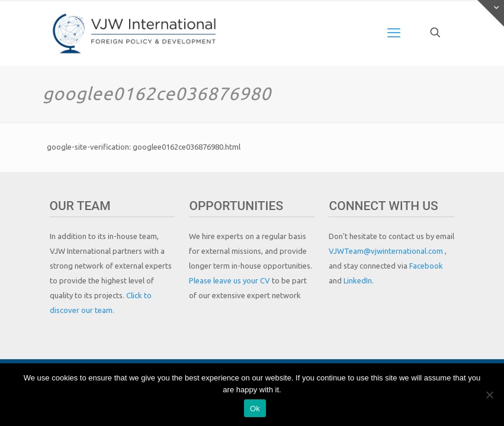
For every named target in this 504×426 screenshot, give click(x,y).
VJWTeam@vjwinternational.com (387, 251)
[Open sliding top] (491, 13)
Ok (255, 409)
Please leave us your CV (230, 280)
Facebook (426, 266)
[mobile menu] (394, 33)
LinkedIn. (359, 280)
